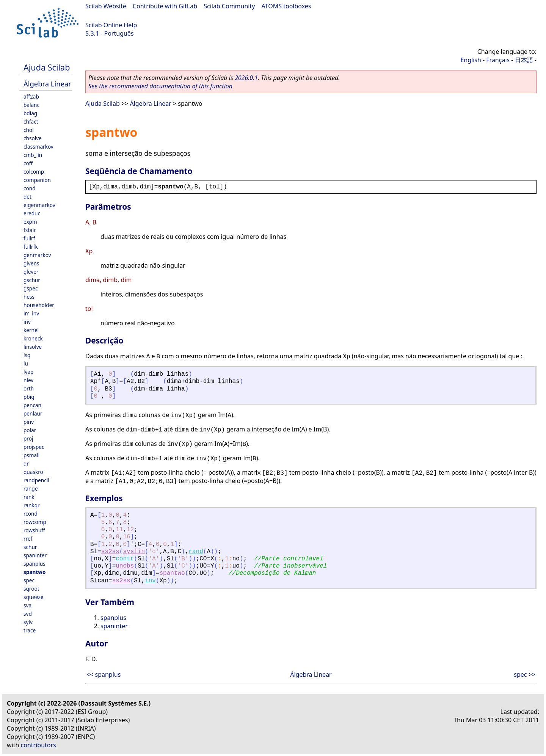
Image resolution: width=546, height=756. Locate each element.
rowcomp (35, 522)
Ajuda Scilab (47, 67)
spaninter (35, 555)
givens (31, 263)
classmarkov (38, 147)
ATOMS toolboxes (286, 6)
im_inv (31, 313)
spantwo (35, 572)
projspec (34, 447)
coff (28, 163)
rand (196, 552)
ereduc (32, 213)
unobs (125, 566)
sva (27, 605)
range (31, 489)
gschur (32, 280)
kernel (31, 330)
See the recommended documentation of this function (160, 86)
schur (30, 547)
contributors (38, 745)
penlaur (33, 413)
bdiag (30, 113)
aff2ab (31, 96)
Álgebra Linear (47, 84)
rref (28, 539)
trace (30, 630)
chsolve (33, 138)
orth (29, 388)
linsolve (33, 347)
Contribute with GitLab (165, 6)
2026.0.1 (246, 78)
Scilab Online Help (111, 25)
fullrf (29, 238)
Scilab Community (229, 6)
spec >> (525, 674)
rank (29, 497)
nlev (28, 380)
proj (28, 438)
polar (30, 430)
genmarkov (37, 255)
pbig (29, 397)
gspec (31, 288)
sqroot (31, 589)
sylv (28, 622)
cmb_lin (33, 155)
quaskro (33, 472)
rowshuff (34, 530)
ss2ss (110, 552)
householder (39, 305)
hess (29, 297)
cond (30, 188)
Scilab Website (106, 6)
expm (30, 222)
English (471, 60)
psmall (31, 455)
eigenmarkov (39, 205)
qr (26, 463)
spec (29, 580)
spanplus (35, 564)
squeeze (34, 597)
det (27, 197)
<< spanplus (104, 674)
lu (26, 363)
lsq (27, 355)
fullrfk (31, 247)
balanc (31, 105)
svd (28, 614)
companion (37, 180)
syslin (134, 552)
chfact (31, 122)
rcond (31, 514)
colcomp (34, 172)
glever (31, 272)
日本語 (524, 60)
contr (125, 559)
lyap (28, 372)
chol (29, 130)
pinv (29, 422)
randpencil (36, 480)
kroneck (33, 338)
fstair (30, 230)
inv (27, 322)
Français (498, 60)
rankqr (32, 505)
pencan (32, 405)
